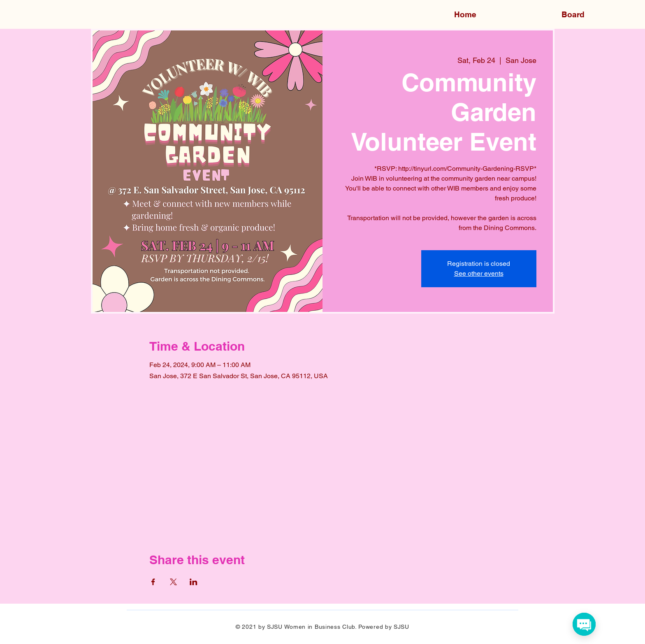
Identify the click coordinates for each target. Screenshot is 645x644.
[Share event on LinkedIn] (194, 582)
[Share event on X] (173, 582)
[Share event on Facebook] (153, 582)
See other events (479, 273)
